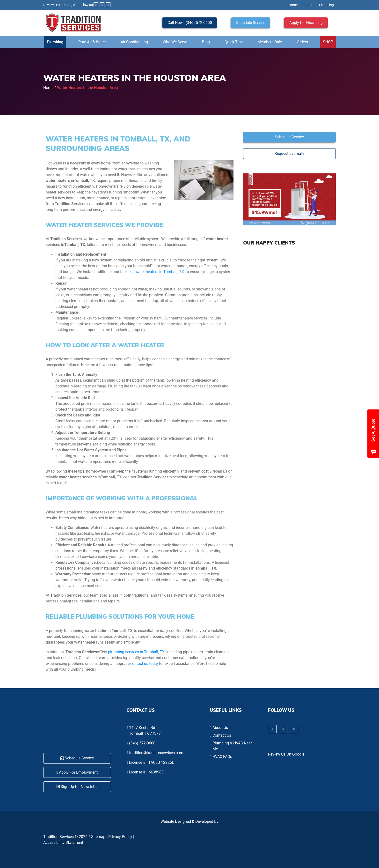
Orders (302, 42)
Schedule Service (251, 23)
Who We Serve (175, 42)
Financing (326, 5)
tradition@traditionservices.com (156, 753)
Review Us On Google (59, 5)
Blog (206, 42)
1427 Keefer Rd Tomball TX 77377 (145, 731)
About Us (308, 5)
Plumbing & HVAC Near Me (232, 746)
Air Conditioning (134, 42)
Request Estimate (289, 153)
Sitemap (98, 837)
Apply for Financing (306, 23)
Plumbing (55, 42)
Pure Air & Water (92, 42)
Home (293, 5)
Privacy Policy (120, 837)
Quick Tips (234, 42)
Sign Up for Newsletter (77, 787)
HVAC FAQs (222, 757)
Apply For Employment (77, 772)
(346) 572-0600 (142, 743)
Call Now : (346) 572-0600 (190, 23)
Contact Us (222, 735)
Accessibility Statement (63, 842)
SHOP (328, 42)
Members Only (270, 42)
